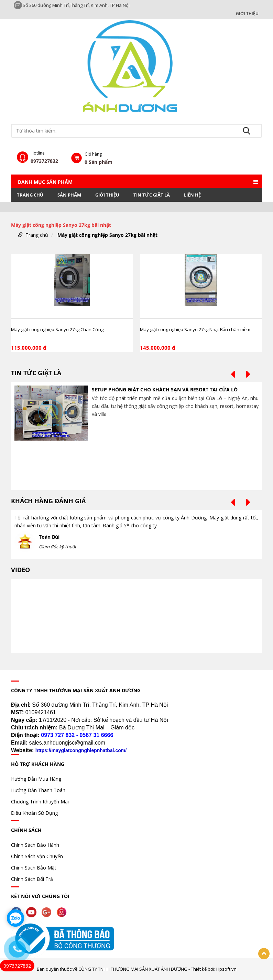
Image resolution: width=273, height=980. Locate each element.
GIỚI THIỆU (247, 14)
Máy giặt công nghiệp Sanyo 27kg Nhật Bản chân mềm (195, 329)
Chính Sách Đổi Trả (32, 879)
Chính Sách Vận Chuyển (37, 856)
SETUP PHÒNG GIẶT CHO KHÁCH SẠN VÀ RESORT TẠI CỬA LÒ (165, 389)
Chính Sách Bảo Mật (34, 868)
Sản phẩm (69, 195)
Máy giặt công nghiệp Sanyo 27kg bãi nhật (107, 235)
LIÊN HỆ (192, 195)
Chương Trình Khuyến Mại (40, 802)
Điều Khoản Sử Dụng (34, 813)
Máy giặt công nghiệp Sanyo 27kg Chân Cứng (57, 329)
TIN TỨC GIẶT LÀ (152, 195)
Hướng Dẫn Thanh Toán (38, 790)
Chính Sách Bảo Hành (35, 845)
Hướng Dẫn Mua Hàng (36, 779)
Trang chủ (30, 195)
